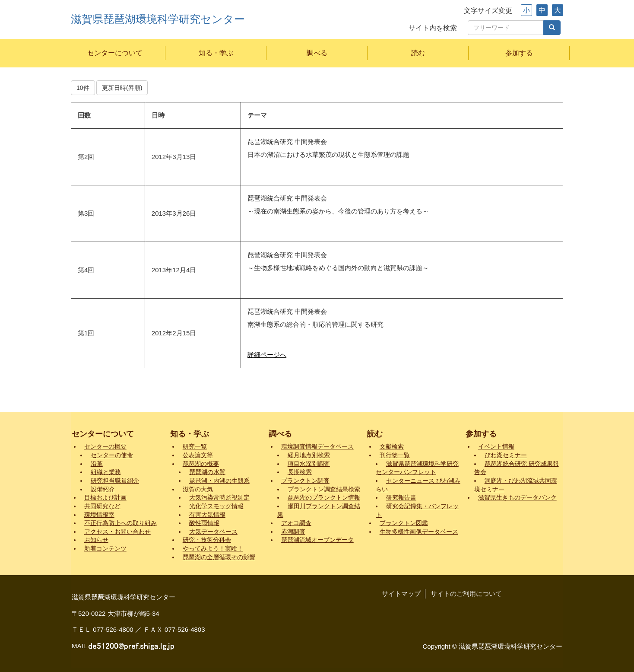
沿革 (97, 464)
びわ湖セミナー (506, 455)
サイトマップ (401, 594)
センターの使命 (112, 455)
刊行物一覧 (395, 455)
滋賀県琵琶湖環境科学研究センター (158, 19)
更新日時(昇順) (122, 88)
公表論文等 (198, 455)
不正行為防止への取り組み (120, 523)
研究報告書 (401, 498)
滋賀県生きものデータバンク (517, 498)
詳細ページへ (267, 355)
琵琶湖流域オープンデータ (317, 540)
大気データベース (213, 532)
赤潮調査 (293, 532)
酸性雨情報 (204, 523)
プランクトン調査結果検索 (324, 489)
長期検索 (300, 472)
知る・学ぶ (216, 53)
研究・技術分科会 (207, 540)
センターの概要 (105, 447)
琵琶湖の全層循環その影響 (219, 557)
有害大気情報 (207, 515)
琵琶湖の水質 (207, 472)
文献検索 (392, 447)
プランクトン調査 (305, 481)
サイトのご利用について (466, 594)
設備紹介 (103, 489)
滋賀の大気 (198, 489)
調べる (317, 53)
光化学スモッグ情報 (216, 506)
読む (418, 53)
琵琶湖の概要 (201, 464)
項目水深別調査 (309, 464)
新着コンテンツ (105, 549)
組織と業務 (106, 472)
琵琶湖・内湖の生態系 (219, 481)
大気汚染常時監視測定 (219, 498)
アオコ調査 (296, 523)
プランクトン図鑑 (404, 523)
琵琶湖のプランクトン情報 (324, 498)
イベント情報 (496, 447)
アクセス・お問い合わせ (117, 532)
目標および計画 (105, 498)
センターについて (115, 53)
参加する (519, 53)
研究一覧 (195, 447)
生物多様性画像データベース (419, 532)
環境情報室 (99, 515)
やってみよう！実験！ (213, 549)
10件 (83, 88)
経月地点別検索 (309, 455)
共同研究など (102, 506)
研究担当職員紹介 (115, 481)
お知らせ (96, 540)
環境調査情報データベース (317, 447)
